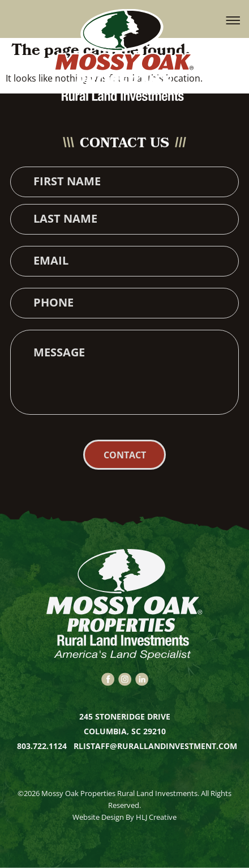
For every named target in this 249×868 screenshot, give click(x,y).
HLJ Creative (156, 817)
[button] (233, 19)
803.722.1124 (43, 746)
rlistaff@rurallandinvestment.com (155, 746)
